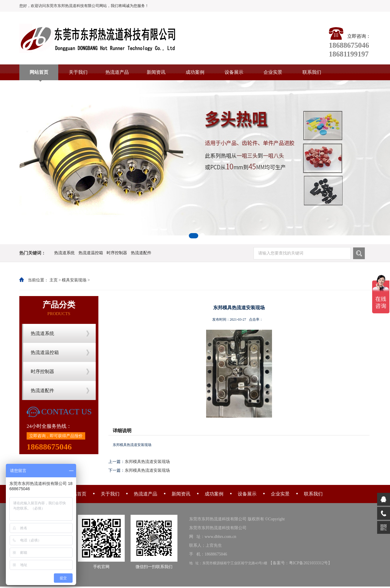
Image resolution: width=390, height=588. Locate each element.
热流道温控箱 (91, 253)
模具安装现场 (74, 280)
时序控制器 (117, 253)
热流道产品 (117, 72)
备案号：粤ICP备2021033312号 (300, 563)
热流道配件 (141, 253)
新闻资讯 (156, 72)
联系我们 (312, 72)
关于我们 (78, 72)
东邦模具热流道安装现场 (147, 462)
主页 (54, 280)
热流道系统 (64, 253)
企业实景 (273, 72)
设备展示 (234, 72)
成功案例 (195, 72)
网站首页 (39, 72)
